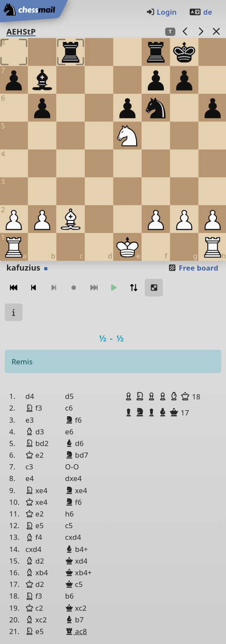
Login (161, 12)
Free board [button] (193, 268)
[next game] (201, 31)
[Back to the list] (216, 31)
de (201, 12)
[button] (130, 396)
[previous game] (185, 31)
